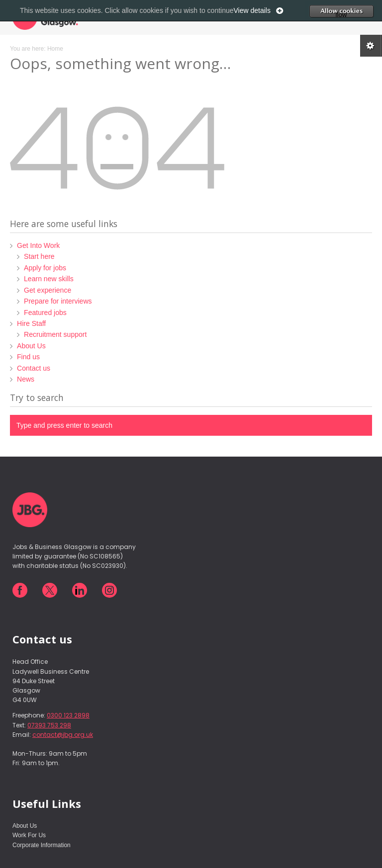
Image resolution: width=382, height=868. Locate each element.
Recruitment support (55, 334)
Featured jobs (45, 313)
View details (252, 10)
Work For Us (29, 835)
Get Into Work (38, 245)
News (26, 379)
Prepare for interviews (58, 301)
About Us (31, 346)
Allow (356, 11)
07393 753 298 (49, 725)
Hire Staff (31, 323)
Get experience (48, 290)
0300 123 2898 (68, 715)
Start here (39, 256)
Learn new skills (49, 279)
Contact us (34, 368)
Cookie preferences (371, 46)
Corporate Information (42, 845)
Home (55, 49)
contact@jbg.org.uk (63, 735)
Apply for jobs (45, 268)
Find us (28, 357)
